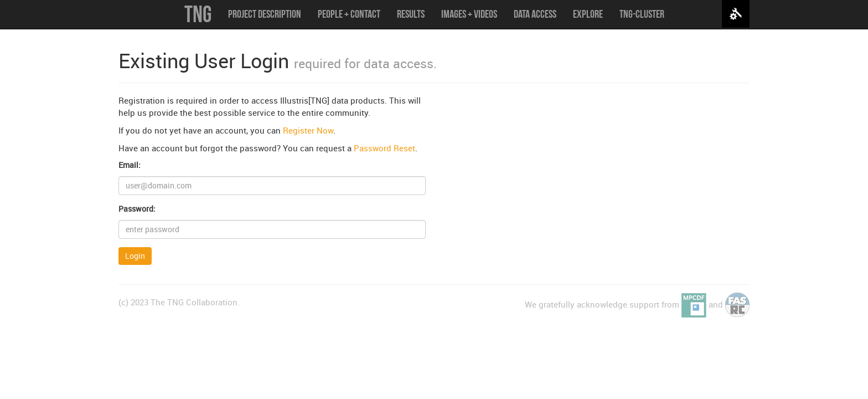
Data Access (535, 14)
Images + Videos (469, 14)
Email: (130, 165)
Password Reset (384, 148)
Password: (137, 209)
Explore (588, 14)
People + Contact (349, 14)
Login (135, 256)
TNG (198, 14)
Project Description (265, 14)
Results (411, 14)
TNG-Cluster (642, 14)
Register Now (308, 130)
